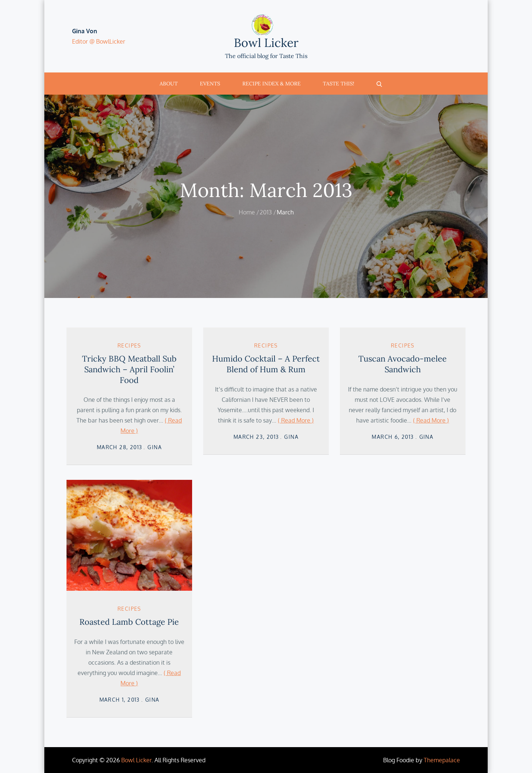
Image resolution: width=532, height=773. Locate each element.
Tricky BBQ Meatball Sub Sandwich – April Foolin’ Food (129, 369)
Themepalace (442, 760)
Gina (155, 447)
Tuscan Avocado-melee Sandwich (403, 364)
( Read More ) (296, 420)
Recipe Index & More (272, 84)
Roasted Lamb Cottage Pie (129, 622)
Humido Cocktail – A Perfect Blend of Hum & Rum (266, 364)
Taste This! (339, 84)
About (169, 84)
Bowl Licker (266, 43)
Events (210, 84)
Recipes (129, 345)
